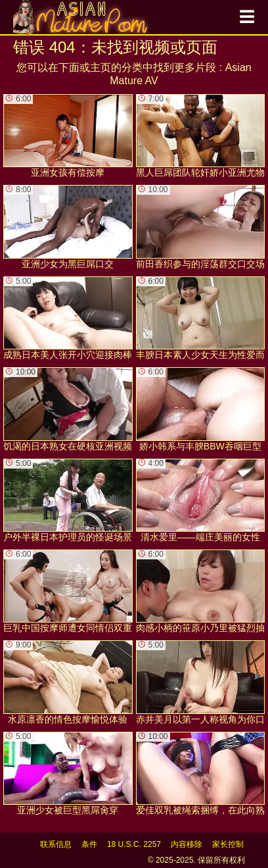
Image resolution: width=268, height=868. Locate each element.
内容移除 (187, 844)
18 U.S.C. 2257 (134, 844)
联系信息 (56, 844)
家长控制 (228, 844)
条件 (89, 844)
